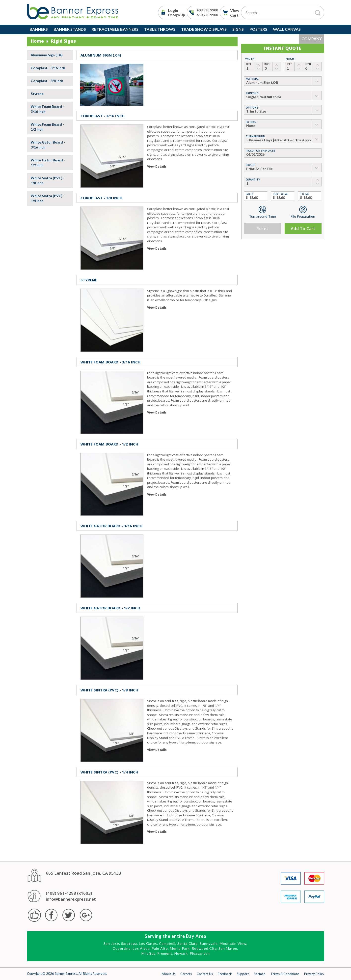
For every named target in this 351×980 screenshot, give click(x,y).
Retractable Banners (115, 29)
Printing (252, 93)
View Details (157, 166)
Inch (267, 64)
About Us (169, 974)
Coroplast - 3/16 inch (48, 68)
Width (250, 59)
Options (252, 107)
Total (305, 194)
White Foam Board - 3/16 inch (47, 109)
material (252, 79)
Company (312, 39)
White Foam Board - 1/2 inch (47, 127)
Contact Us (205, 974)
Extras (251, 122)
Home (37, 41)
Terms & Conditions (285, 974)
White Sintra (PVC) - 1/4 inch (48, 198)
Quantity (253, 179)
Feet (249, 64)
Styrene (37, 94)
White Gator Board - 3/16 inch (48, 145)
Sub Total (281, 194)
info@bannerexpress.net (71, 899)
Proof (250, 165)
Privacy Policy (314, 974)
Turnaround (255, 136)
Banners (39, 29)
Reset (262, 229)
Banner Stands (70, 29)
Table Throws (160, 29)
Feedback (225, 974)
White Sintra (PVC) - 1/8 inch (48, 180)
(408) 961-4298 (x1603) (69, 893)
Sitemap (260, 974)
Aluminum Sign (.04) (47, 55)
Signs (238, 29)
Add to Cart (303, 229)
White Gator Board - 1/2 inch (48, 163)
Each (249, 194)
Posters (258, 29)
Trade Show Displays (204, 29)
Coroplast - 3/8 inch (47, 81)
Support (243, 974)
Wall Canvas (287, 29)
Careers (186, 974)
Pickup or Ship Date (260, 151)
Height (291, 59)
